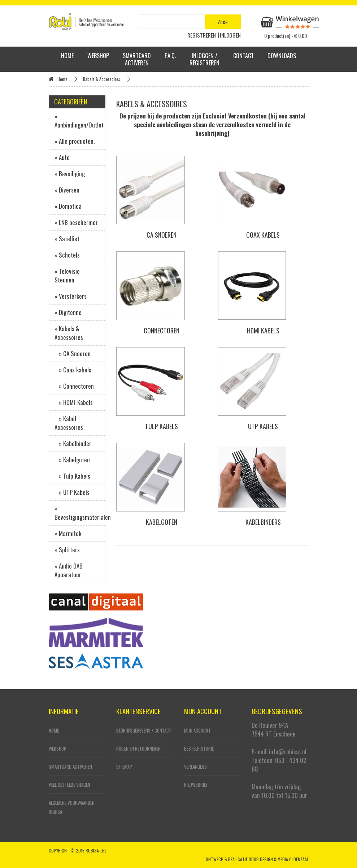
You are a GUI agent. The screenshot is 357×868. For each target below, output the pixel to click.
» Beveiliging (70, 174)
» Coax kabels (73, 370)
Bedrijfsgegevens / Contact (144, 730)
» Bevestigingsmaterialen (80, 513)
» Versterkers (71, 296)
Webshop (98, 56)
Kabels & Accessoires (102, 79)
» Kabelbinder (73, 443)
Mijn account (197, 730)
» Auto (62, 157)
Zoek (223, 22)
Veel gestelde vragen (69, 785)
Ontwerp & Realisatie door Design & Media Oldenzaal (257, 859)
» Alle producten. (75, 141)
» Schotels (67, 255)
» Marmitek (68, 533)
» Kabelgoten (72, 460)
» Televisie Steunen (67, 275)
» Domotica (68, 206)
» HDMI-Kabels (74, 402)
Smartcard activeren (137, 59)
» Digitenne (68, 312)
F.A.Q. (170, 56)
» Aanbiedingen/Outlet (79, 120)
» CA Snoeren (73, 353)
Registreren (202, 35)
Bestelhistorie (199, 748)
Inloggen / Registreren (204, 59)
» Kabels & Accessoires (69, 333)
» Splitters (67, 550)
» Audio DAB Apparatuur (69, 570)
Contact (243, 56)
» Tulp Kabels (72, 476)
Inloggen (230, 35)
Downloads (282, 56)
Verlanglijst (197, 766)
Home (67, 56)
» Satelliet (67, 239)
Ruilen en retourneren (138, 748)
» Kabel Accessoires (69, 423)
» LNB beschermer (76, 222)
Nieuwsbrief (196, 785)
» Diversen (67, 190)
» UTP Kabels (72, 492)
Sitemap (124, 766)
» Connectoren (74, 386)
